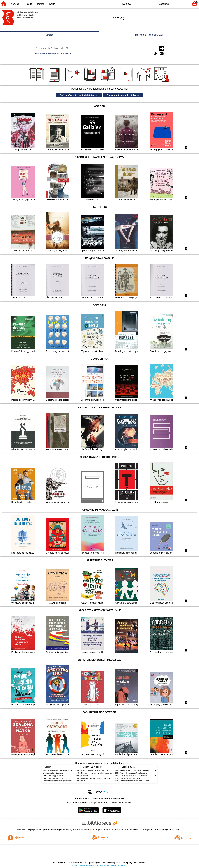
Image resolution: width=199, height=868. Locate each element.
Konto (52, 4)
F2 (184, 3)
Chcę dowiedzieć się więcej (85, 865)
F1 (177, 3)
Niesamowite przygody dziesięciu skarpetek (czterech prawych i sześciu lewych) (71, 781)
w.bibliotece (84, 830)
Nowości (15, 4)
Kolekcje (67, 53)
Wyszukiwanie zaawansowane (48, 53)
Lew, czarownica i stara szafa (53, 773)
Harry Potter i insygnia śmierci (53, 776)
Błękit (83, 781)
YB (147, 3)
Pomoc (41, 4)
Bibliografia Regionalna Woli (149, 35)
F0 (171, 3)
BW (141, 3)
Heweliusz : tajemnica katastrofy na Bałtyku (135, 781)
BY (154, 3)
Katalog (50, 35)
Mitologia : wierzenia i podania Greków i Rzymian (60, 770)
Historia (28, 4)
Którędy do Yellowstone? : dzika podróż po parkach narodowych (142, 773)
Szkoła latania (86, 776)
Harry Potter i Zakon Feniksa (53, 778)
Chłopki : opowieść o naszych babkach (95, 770)
